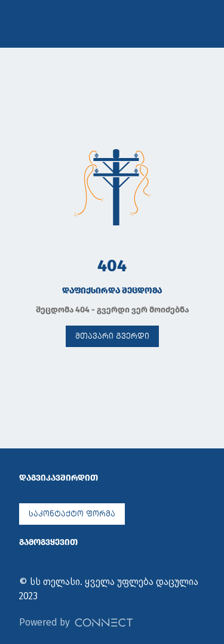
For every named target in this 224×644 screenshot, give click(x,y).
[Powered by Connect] (104, 623)
